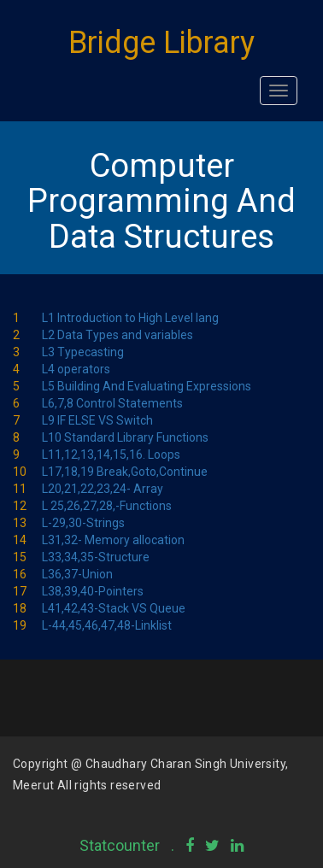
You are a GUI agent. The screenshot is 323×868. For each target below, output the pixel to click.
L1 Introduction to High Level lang (130, 318)
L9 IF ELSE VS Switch (97, 420)
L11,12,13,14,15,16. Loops (111, 455)
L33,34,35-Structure (96, 557)
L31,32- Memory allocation (113, 540)
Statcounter (120, 845)
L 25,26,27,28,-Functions (107, 506)
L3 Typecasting (83, 352)
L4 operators (76, 369)
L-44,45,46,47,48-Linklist (107, 625)
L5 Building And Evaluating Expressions (147, 386)
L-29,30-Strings (83, 523)
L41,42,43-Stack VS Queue (114, 608)
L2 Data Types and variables (117, 335)
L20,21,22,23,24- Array (103, 489)
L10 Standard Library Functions (125, 437)
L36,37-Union (77, 574)
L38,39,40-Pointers (93, 591)
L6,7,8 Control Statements (112, 403)
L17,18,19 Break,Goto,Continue (125, 472)
